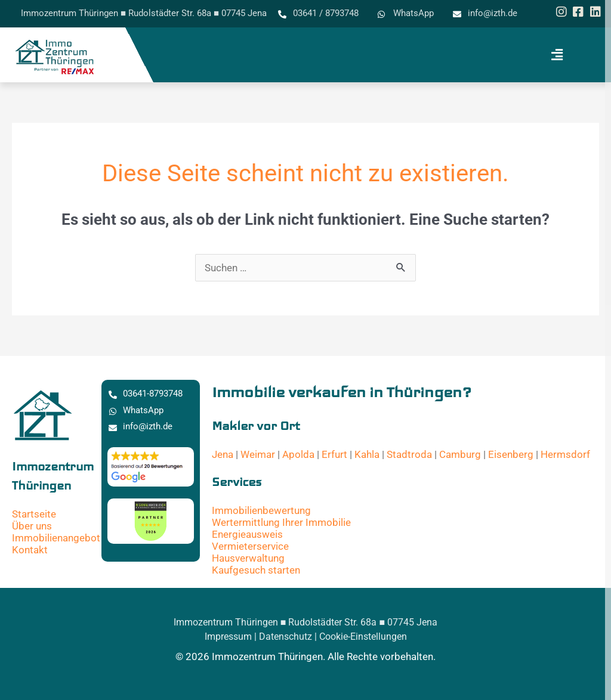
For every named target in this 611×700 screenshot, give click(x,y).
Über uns (32, 526)
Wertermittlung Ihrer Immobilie (281, 522)
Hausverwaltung (248, 558)
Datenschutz (286, 636)
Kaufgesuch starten (256, 570)
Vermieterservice (250, 546)
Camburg (460, 454)
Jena (223, 454)
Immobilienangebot (56, 538)
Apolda (298, 454)
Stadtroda (409, 454)
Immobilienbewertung (261, 510)
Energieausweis (247, 534)
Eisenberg (511, 454)
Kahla (367, 454)
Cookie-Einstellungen (363, 636)
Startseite (34, 514)
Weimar (258, 454)
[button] (557, 55)
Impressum (228, 636)
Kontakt (30, 550)
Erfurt (334, 454)
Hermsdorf (565, 454)
